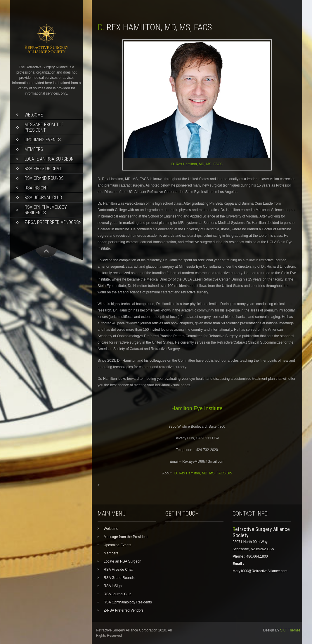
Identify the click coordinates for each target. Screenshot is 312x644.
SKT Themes (290, 630)
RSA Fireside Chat (43, 169)
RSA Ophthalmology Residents (46, 210)
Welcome (34, 115)
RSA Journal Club (43, 197)
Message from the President (44, 127)
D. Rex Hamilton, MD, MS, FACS (197, 164)
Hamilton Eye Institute (197, 408)
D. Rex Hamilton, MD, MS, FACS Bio (203, 473)
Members (34, 149)
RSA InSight (37, 188)
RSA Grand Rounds (44, 178)
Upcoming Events (43, 140)
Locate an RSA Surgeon (49, 159)
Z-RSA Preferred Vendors (52, 222)
